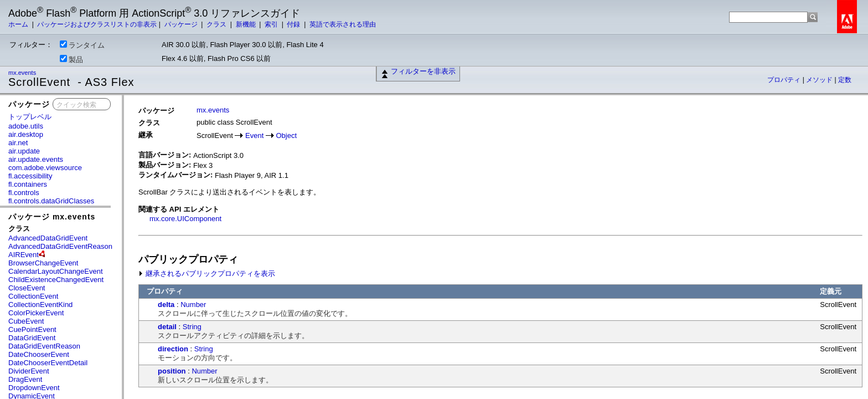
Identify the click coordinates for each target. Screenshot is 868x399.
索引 (272, 24)
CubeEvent (26, 321)
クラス (217, 24)
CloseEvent (27, 288)
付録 (294, 24)
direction (173, 349)
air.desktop (26, 134)
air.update (24, 151)
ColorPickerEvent (36, 313)
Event (254, 135)
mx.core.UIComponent (185, 219)
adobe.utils (26, 126)
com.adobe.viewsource (45, 168)
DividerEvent (29, 371)
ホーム (19, 24)
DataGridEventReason (44, 346)
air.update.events (36, 159)
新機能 (247, 24)
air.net (18, 143)
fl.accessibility (30, 176)
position (172, 371)
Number (193, 305)
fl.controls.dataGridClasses (51, 201)
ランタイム (82, 45)
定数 (845, 80)
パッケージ (182, 24)
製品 (71, 59)
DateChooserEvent (39, 354)
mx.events (23, 73)
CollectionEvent (33, 296)
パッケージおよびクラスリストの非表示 (97, 24)
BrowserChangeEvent (43, 263)
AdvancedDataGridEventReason (60, 246)
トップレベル (30, 117)
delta (166, 305)
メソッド (820, 80)
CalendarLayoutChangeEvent (56, 271)
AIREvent (24, 255)
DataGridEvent (32, 338)
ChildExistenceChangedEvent (56, 280)
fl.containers (28, 184)
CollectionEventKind (40, 305)
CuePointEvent (32, 329)
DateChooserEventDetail (48, 363)
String (192, 327)
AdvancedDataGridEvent (48, 238)
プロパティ (785, 80)
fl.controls (24, 193)
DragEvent (25, 379)
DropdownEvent (34, 388)
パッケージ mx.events (52, 217)
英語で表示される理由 (343, 24)
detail (167, 327)
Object (287, 135)
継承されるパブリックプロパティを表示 (207, 273)
